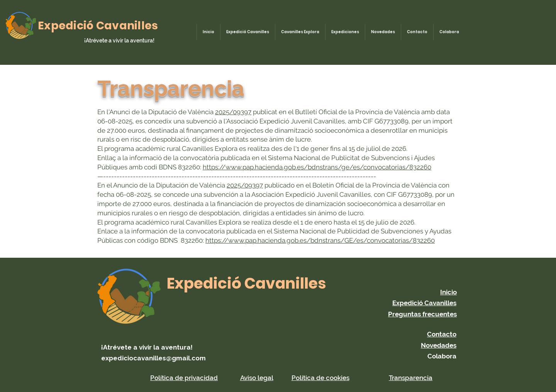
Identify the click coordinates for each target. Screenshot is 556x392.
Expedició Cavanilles (98, 26)
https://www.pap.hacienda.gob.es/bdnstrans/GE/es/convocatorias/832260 (320, 240)
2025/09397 (233, 112)
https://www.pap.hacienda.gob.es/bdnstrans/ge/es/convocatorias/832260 (317, 167)
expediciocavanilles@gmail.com (153, 358)
